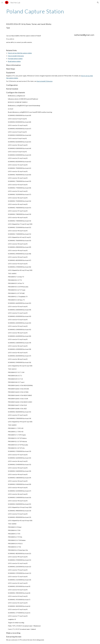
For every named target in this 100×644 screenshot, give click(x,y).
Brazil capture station (14, 61)
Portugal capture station (15, 59)
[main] (35, 11)
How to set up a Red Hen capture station (20, 53)
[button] (2, 2)
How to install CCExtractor (16, 56)
